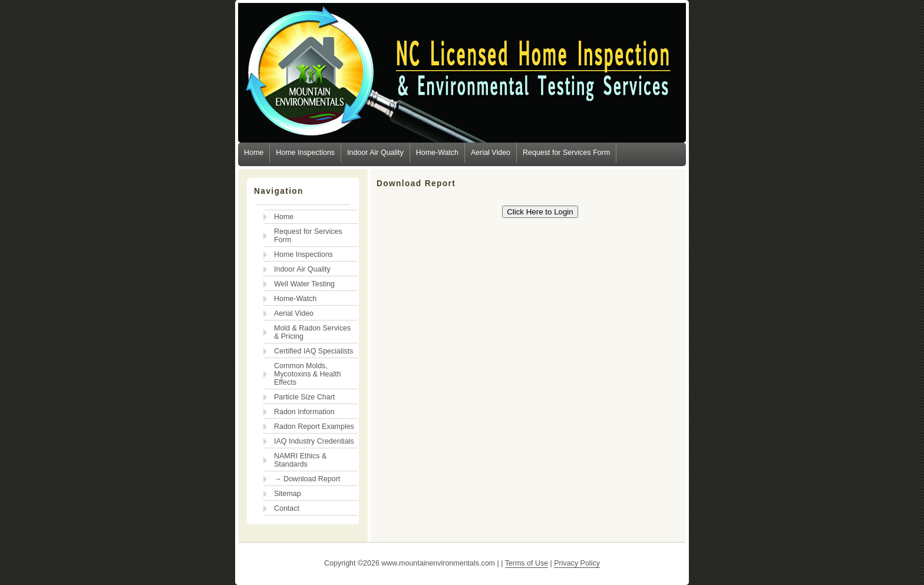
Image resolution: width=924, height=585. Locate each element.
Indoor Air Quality (375, 153)
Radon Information (304, 412)
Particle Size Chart (304, 397)
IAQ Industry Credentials (314, 441)
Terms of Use (527, 563)
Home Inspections (305, 153)
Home (254, 153)
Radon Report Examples (314, 427)
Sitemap (288, 494)
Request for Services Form (566, 153)
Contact (287, 508)
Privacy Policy (577, 563)
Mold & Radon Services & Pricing (312, 332)
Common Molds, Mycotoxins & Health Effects (308, 374)
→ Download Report (307, 479)
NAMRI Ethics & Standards (300, 460)
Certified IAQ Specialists (313, 351)
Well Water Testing (304, 284)
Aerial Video (491, 153)
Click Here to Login (540, 212)
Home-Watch (437, 153)
